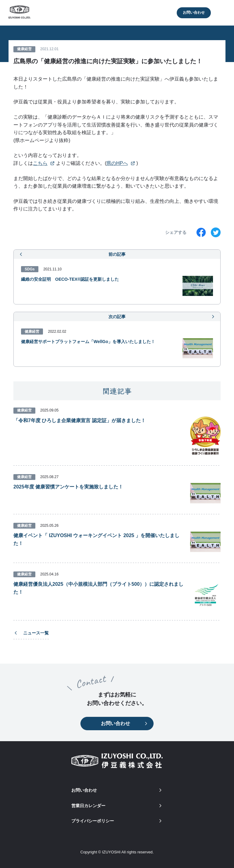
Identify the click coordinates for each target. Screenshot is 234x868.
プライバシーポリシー (117, 821)
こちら (40, 163)
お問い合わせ (194, 12)
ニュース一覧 (31, 633)
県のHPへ (117, 163)
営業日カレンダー (117, 806)
